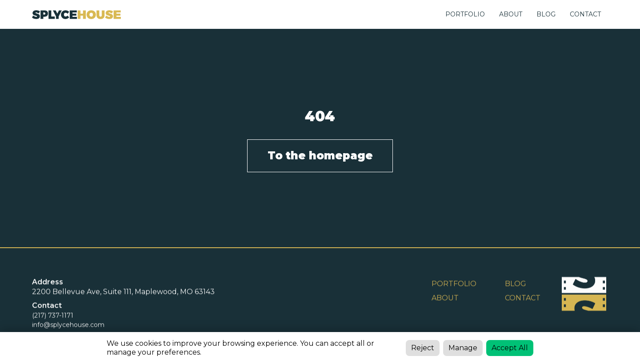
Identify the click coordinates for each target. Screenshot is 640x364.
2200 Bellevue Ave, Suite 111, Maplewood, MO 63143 (123, 292)
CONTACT (585, 14)
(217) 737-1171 (53, 316)
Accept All (510, 348)
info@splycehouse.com (68, 325)
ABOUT (511, 14)
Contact (523, 299)
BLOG (546, 14)
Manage (463, 348)
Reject (423, 348)
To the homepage (320, 156)
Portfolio (465, 14)
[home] (76, 14)
